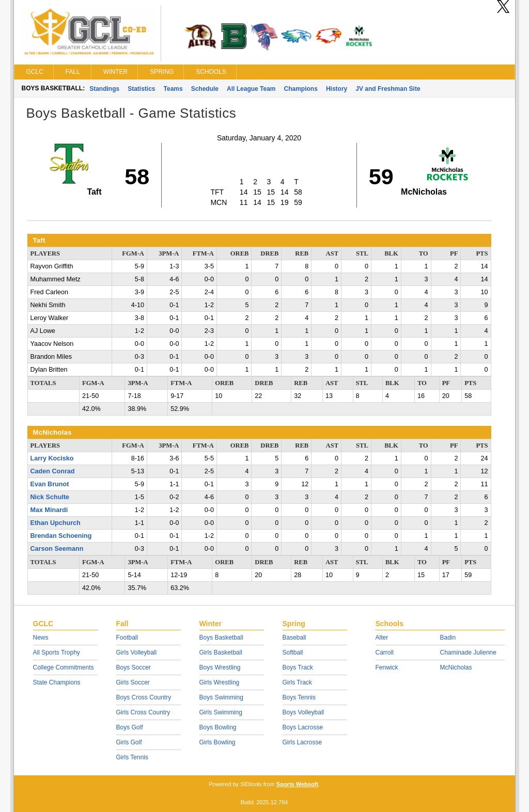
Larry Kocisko (52, 458)
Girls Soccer (133, 682)
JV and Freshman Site (388, 89)
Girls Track (297, 682)
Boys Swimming (221, 697)
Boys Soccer (134, 667)
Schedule (205, 89)
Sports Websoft (297, 784)
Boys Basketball (221, 638)
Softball (293, 652)
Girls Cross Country (143, 712)
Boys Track (298, 667)
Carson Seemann (57, 549)
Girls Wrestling (220, 682)
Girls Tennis (132, 757)
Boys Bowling (218, 727)
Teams (173, 89)
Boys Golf (130, 727)
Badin (448, 638)
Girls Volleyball (137, 652)
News (41, 638)
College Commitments (64, 667)
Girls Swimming (221, 712)
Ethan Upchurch (56, 523)
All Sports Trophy (57, 652)
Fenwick (387, 667)
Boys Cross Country (144, 697)
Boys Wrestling (220, 667)
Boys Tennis (299, 697)
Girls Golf (129, 742)
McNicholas (456, 667)
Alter (382, 638)
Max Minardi (49, 510)
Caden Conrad (53, 471)
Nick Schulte (50, 497)
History (337, 89)
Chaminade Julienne (468, 652)
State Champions (57, 682)
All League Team (251, 89)
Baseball (294, 638)
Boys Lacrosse (303, 727)
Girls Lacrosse (302, 742)
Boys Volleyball (304, 712)
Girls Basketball (221, 652)
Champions (301, 89)
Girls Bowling (217, 742)
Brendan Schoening (61, 536)
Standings (104, 89)
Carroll (385, 652)
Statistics (141, 89)
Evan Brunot (50, 484)
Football (127, 638)
